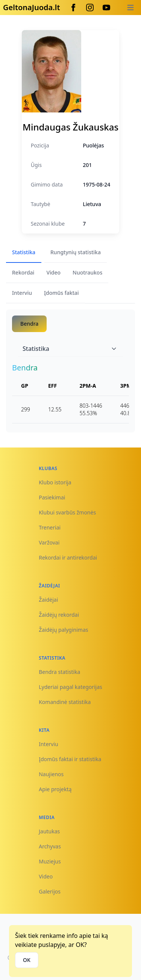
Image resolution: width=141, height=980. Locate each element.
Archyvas (50, 846)
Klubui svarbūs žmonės (67, 512)
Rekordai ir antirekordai (68, 558)
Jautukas (49, 831)
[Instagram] (90, 8)
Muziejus (50, 861)
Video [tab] (53, 272)
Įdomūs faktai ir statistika (70, 759)
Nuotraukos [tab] (87, 272)
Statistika (70, 349)
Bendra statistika (59, 672)
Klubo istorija (55, 482)
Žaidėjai (48, 600)
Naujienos (51, 774)
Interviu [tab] (22, 293)
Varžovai (49, 542)
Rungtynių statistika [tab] (76, 252)
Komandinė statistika (65, 702)
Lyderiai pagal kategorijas (70, 687)
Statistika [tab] (24, 252)
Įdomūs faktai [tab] (61, 293)
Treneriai (50, 527)
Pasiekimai (52, 497)
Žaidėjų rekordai (59, 615)
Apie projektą (55, 789)
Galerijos (50, 891)
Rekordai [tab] (23, 272)
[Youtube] (106, 8)
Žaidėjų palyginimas (63, 630)
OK (27, 960)
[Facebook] (73, 8)
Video (46, 876)
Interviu (49, 744)
